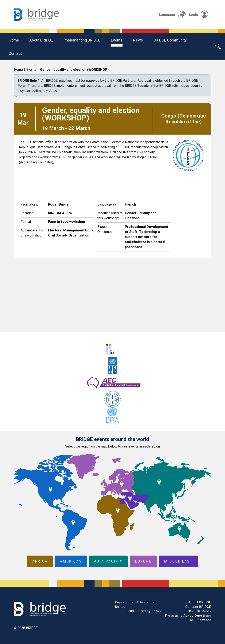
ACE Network (201, 620)
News (138, 40)
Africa (40, 561)
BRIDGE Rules (200, 611)
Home (14, 40)
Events (117, 40)
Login (199, 15)
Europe (143, 561)
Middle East (178, 561)
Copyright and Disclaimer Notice (136, 605)
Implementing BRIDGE (82, 40)
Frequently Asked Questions (188, 616)
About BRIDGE (41, 40)
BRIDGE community (170, 40)
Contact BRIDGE (198, 607)
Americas (71, 561)
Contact (15, 53)
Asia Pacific (108, 561)
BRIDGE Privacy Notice (144, 611)
